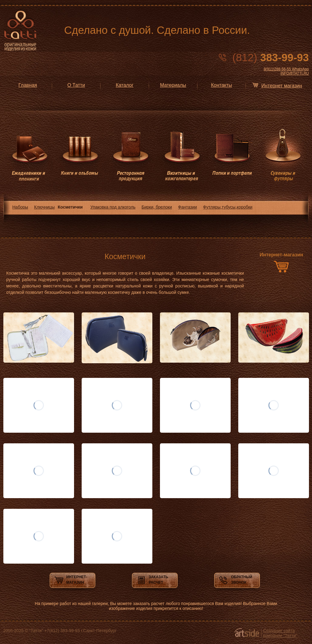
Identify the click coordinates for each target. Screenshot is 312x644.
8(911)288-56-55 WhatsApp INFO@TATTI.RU (286, 71)
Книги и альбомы (80, 155)
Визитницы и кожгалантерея (181, 155)
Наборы (20, 207)
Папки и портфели (232, 155)
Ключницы (44, 207)
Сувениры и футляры (283, 155)
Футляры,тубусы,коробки (228, 207)
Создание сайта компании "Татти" (280, 633)
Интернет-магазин (281, 255)
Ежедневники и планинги (29, 155)
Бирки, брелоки (157, 207)
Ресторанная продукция (131, 155)
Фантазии (187, 207)
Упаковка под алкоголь (113, 207)
